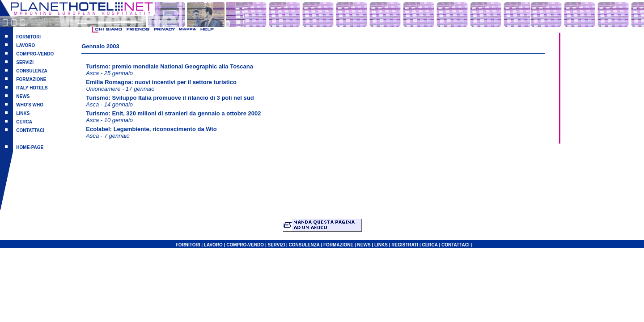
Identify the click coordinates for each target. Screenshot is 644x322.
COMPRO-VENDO (35, 54)
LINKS (23, 113)
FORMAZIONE (31, 79)
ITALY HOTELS (32, 88)
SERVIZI (25, 62)
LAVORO (25, 45)
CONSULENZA (32, 71)
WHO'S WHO (30, 105)
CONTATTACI (30, 130)
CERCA (24, 122)
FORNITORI (28, 37)
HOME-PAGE (30, 147)
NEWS (23, 96)
